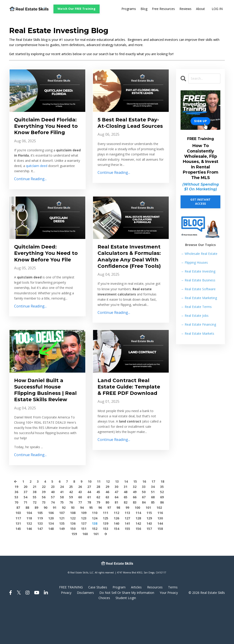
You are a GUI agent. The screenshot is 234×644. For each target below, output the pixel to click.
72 (35, 538)
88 (27, 543)
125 (106, 554)
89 (36, 543)
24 (62, 522)
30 (116, 522)
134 (51, 559)
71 (25, 538)
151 (84, 564)
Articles (136, 623)
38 (35, 528)
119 (40, 554)
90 (45, 543)
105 (40, 549)
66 (135, 533)
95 (91, 543)
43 (80, 528)
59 (71, 533)
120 (51, 554)
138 (95, 559)
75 (62, 538)
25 (71, 522)
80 (107, 538)
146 (29, 564)
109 (84, 549)
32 (135, 522)
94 (82, 543)
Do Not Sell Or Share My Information (127, 628)
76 (71, 538)
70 (16, 538)
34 (153, 522)
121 (62, 554)
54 (25, 533)
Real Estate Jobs (195, 316)
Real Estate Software (198, 289)
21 (35, 522)
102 (159, 543)
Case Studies (98, 623)
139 (106, 559)
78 (89, 538)
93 (73, 543)
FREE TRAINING (71, 623)
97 (109, 543)
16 (144, 517)
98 (118, 543)
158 (160, 564)
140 (116, 559)
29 (107, 522)
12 (108, 517)
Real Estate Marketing (199, 298)
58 (62, 533)
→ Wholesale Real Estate (199, 254)
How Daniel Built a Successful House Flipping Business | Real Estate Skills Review (42, 421)
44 (89, 528)
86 (162, 538)
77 (80, 538)
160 (85, 569)
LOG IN (217, 9)
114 (138, 549)
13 (117, 517)
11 (99, 517)
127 (127, 554)
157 (149, 564)
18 (162, 517)
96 (100, 543)
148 (51, 564)
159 (74, 569)
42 (71, 528)
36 (16, 528)
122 (73, 554)
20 (25, 522)
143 (149, 559)
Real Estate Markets (197, 333)
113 (127, 549)
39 (44, 528)
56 (44, 533)
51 (153, 528)
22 (44, 522)
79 (98, 538)
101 (148, 543)
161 (96, 569)
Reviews (185, 9)
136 (73, 559)
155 (127, 564)
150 (73, 564)
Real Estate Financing (198, 325)
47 (116, 528)
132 (29, 559)
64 (116, 533)
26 (80, 522)
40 (53, 528)
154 (116, 564)
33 (144, 522)
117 (18, 554)
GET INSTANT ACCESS (200, 202)
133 (40, 559)
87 (18, 543)
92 (64, 543)
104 (29, 549)
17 (153, 517)
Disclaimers (85, 628)
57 (53, 533)
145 (18, 564)
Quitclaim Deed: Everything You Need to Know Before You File (45, 267)
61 (89, 533)
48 (126, 528)
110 (95, 549)
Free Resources (163, 9)
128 (138, 554)
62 (98, 533)
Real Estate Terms (196, 307)
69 (162, 533)
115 (149, 549)
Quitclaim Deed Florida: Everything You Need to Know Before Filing (42, 131)
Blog (144, 9)
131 (18, 559)
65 (126, 533)
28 (98, 522)
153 (106, 564)
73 (44, 538)
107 (62, 549)
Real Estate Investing (198, 271)
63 (107, 533)
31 (126, 522)
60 (80, 533)
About (200, 9)
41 (62, 528)
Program (119, 623)
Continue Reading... (30, 188)
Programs (129, 9)
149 (62, 564)
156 (138, 564)
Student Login (126, 633)
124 (95, 554)
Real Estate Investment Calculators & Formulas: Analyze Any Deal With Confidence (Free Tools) (131, 274)
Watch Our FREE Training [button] (77, 9)
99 (127, 543)
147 (40, 564)
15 (135, 517)
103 (18, 549)
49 (135, 528)
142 (138, 559)
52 (162, 528)
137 (84, 559)
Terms (173, 623)
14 (126, 517)
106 (51, 549)
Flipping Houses (194, 262)
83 (135, 538)
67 (144, 533)
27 (89, 522)
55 (35, 533)
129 (149, 554)
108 (73, 549)
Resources (155, 623)
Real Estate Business (198, 280)
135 (62, 559)
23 (53, 522)
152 (95, 564)
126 (116, 554)
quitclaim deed (37, 175)
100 (137, 543)
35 (162, 522)
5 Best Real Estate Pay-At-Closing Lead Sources (127, 127)
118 (29, 554)
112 (116, 549)
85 (153, 538)
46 (107, 528)
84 (144, 538)
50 (144, 528)
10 (90, 517)
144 (160, 559)
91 (55, 543)
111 (106, 549)
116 (160, 549)
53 (16, 533)
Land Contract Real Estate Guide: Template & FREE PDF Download (130, 417)
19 (16, 522)
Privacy (66, 628)
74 (53, 538)
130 (160, 554)
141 (127, 559)
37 (25, 528)
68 (153, 533)
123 (84, 554)
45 (98, 528)
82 (126, 538)
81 (116, 538)
